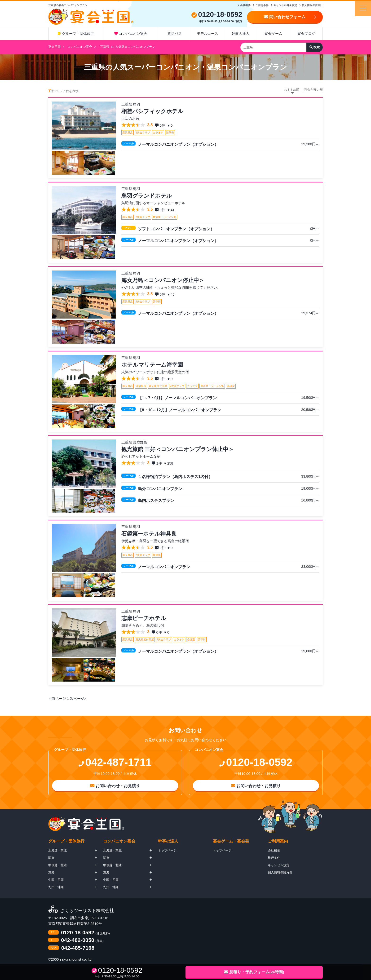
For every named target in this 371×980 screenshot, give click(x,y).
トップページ (167, 850)
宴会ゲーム (273, 33)
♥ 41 (172, 210)
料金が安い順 (314, 90)
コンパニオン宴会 (131, 33)
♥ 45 (172, 294)
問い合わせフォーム (285, 17)
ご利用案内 (278, 841)
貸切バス (175, 33)
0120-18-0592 (78, 933)
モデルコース (208, 33)
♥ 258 (169, 463)
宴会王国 (54, 47)
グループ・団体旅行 (76, 33)
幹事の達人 (241, 33)
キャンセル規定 (279, 865)
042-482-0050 (78, 940)
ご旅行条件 (262, 5)
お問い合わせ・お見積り (115, 786)
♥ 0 (171, 125)
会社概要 (245, 5)
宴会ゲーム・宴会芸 (231, 841)
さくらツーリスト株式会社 (87, 911)
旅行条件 (274, 858)
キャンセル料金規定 (285, 5)
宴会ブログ (306, 33)
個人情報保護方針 (312, 5)
